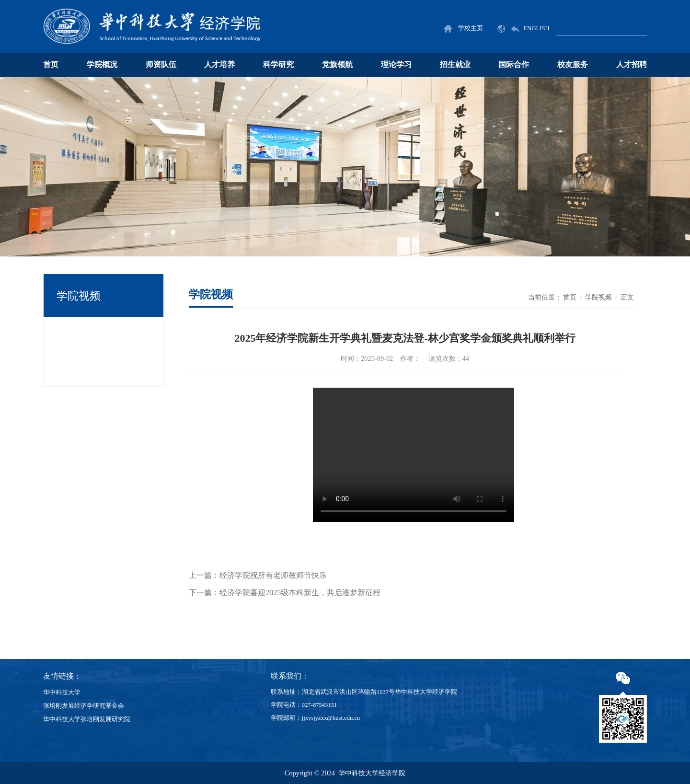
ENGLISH (523, 28)
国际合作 (514, 65)
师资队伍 (161, 65)
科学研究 (278, 65)
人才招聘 (632, 65)
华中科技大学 (62, 692)
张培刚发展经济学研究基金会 (84, 706)
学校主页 (463, 28)
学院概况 (102, 65)
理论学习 (396, 65)
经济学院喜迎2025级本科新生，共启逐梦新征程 (300, 593)
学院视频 (598, 297)
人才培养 (219, 65)
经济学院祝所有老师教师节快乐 (273, 575)
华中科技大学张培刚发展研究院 (87, 719)
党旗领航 (337, 65)
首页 (51, 65)
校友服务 (573, 65)
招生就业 (455, 65)
